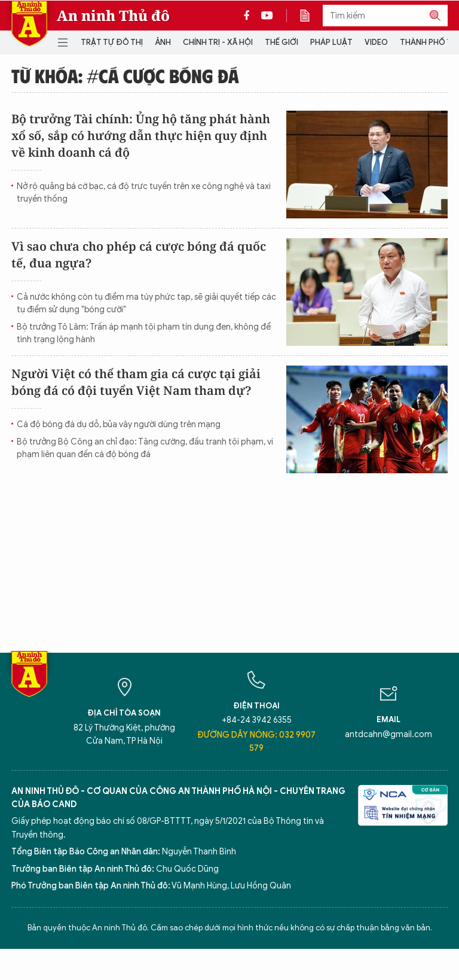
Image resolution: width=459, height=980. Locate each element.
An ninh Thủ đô (113, 16)
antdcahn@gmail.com (388, 734)
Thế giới (281, 42)
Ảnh (163, 42)
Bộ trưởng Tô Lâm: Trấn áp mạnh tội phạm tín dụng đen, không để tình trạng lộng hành (144, 333)
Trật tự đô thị (112, 42)
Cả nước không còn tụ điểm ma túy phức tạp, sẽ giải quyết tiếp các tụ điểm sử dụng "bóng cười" (146, 303)
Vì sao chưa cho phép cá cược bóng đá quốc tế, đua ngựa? (139, 255)
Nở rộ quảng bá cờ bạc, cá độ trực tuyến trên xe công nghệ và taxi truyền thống (144, 193)
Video (376, 42)
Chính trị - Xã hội (218, 42)
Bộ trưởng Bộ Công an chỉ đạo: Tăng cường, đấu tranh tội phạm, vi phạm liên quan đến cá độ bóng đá (145, 448)
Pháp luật (331, 42)
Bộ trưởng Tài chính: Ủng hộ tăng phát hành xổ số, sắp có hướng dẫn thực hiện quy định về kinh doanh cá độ (141, 136)
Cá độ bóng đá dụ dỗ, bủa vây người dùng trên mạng (119, 424)
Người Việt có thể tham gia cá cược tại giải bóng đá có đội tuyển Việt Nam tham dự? (136, 382)
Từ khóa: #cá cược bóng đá (125, 75)
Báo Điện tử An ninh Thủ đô (29, 24)
